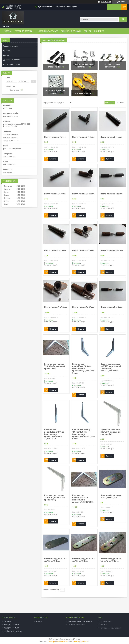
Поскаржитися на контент (58, 642)
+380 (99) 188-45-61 (12, 628)
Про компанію (106, 621)
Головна (8, 31)
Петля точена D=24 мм (55, 250)
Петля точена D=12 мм (55, 137)
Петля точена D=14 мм (83, 137)
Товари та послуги (23, 31)
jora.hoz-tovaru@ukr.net (12, 149)
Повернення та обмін (71, 31)
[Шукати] (123, 19)
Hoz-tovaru (8, 621)
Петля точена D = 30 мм (56, 307)
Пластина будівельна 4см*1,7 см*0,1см (111, 496)
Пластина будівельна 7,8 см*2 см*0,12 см (111, 560)
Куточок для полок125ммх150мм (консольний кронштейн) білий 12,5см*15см (54, 434)
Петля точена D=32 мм (83, 307)
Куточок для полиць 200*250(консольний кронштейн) (111, 432)
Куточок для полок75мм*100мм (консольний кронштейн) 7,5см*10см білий (84, 368)
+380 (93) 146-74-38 (12, 625)
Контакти (99, 31)
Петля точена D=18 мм (55, 194)
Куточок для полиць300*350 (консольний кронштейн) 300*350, (83, 499)
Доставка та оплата (48, 31)
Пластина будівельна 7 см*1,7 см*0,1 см (83, 560)
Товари (39, 621)
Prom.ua (77, 639)
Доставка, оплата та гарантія (80, 621)
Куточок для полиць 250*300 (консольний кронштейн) (55, 498)
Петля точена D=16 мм (111, 137)
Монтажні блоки (83, 93)
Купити (53, 159)
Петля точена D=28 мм (112, 250)
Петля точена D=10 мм (111, 307)
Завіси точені (54, 67)
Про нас (88, 31)
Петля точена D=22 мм (111, 194)
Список (122, 103)
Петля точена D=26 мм (83, 250)
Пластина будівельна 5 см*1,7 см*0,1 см (55, 560)
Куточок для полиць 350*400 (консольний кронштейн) (55, 366)
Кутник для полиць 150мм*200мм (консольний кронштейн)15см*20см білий (83, 434)
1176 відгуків (106, 2)
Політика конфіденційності (111, 628)
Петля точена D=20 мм (83, 194)
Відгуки (6, 55)
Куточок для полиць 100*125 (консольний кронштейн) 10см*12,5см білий (111, 367)
